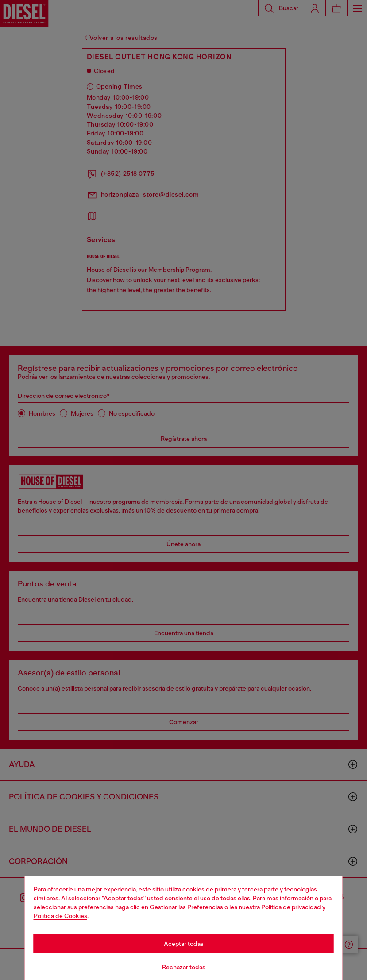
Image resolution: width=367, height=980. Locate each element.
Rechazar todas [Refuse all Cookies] (184, 967)
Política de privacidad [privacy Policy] (291, 907)
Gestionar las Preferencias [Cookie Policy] (186, 907)
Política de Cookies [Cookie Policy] (60, 916)
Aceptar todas (184, 944)
